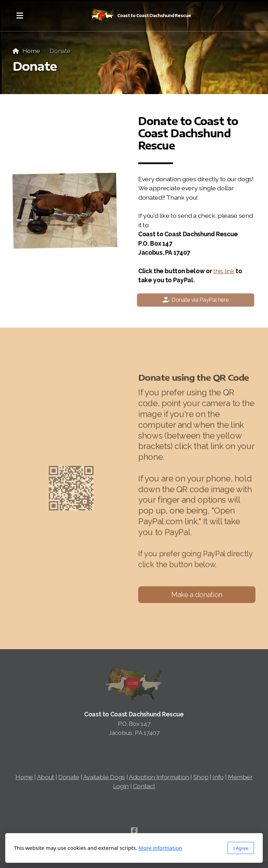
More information (160, 848)
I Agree (241, 848)
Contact (144, 786)
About (46, 777)
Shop (201, 777)
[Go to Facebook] (134, 831)
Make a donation (197, 596)
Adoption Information (159, 777)
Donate (69, 777)
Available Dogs (104, 777)
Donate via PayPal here (194, 300)
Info (218, 777)
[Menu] (20, 16)
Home (31, 51)
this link (224, 271)
